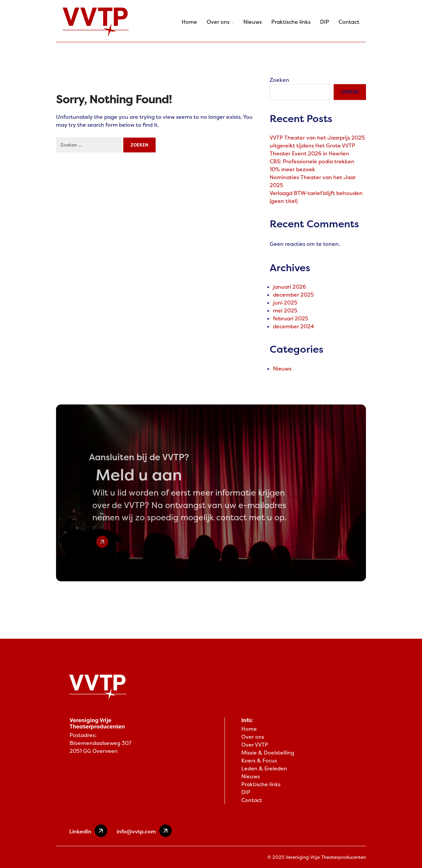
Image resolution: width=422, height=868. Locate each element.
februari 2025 (291, 319)
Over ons (220, 22)
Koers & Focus (259, 761)
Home (189, 22)
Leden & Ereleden (264, 769)
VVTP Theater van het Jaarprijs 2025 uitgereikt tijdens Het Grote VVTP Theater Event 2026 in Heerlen (317, 146)
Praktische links (291, 22)
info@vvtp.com (144, 831)
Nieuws (253, 22)
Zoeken (279, 80)
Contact (349, 22)
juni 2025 (285, 303)
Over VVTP (255, 745)
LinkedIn (88, 831)
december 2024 (294, 326)
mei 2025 (285, 311)
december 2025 (293, 295)
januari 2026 (289, 287)
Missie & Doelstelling (268, 753)
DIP (325, 22)
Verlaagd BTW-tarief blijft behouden (316, 193)
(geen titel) (284, 201)
